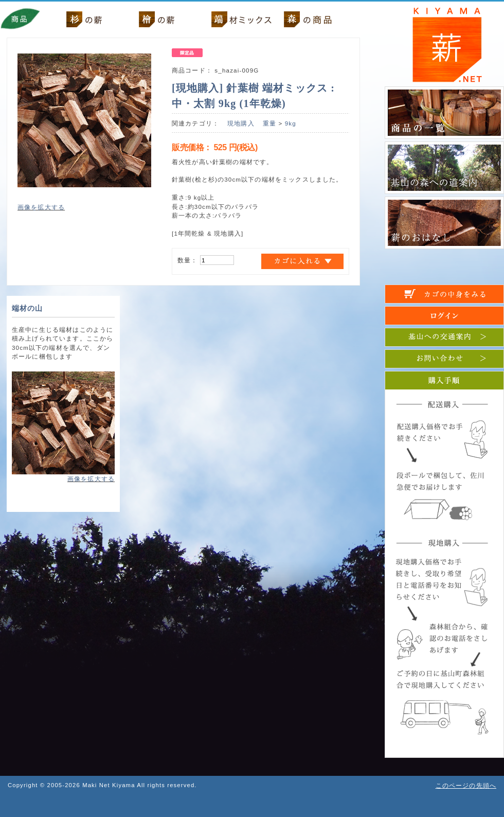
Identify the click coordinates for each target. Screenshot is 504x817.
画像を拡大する (41, 207)
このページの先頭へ (466, 785)
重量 (269, 123)
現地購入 (241, 123)
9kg (291, 123)
